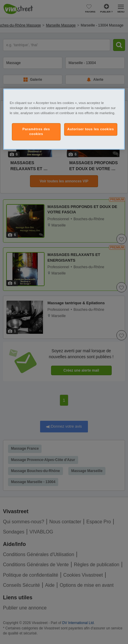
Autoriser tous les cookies (91, 129)
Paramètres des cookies (36, 132)
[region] (64, 119)
